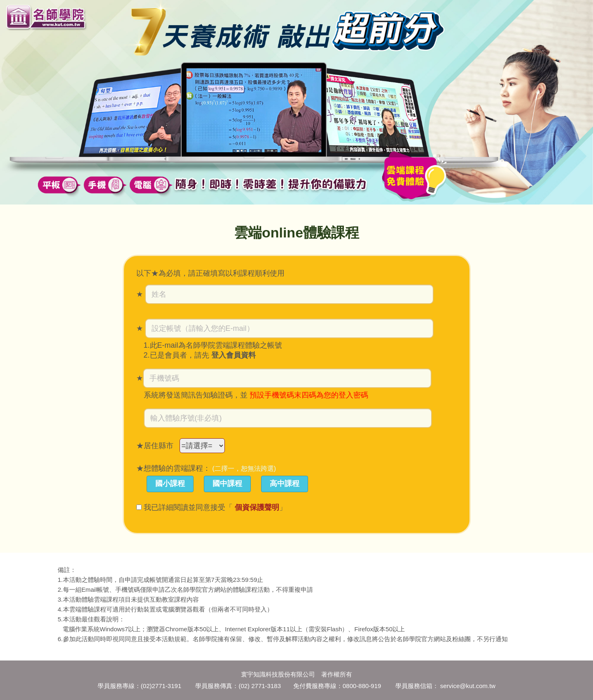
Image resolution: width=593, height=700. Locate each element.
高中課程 (285, 484)
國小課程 (170, 484)
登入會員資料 (233, 355)
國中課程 (227, 484)
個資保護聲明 (257, 507)
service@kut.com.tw (468, 686)
